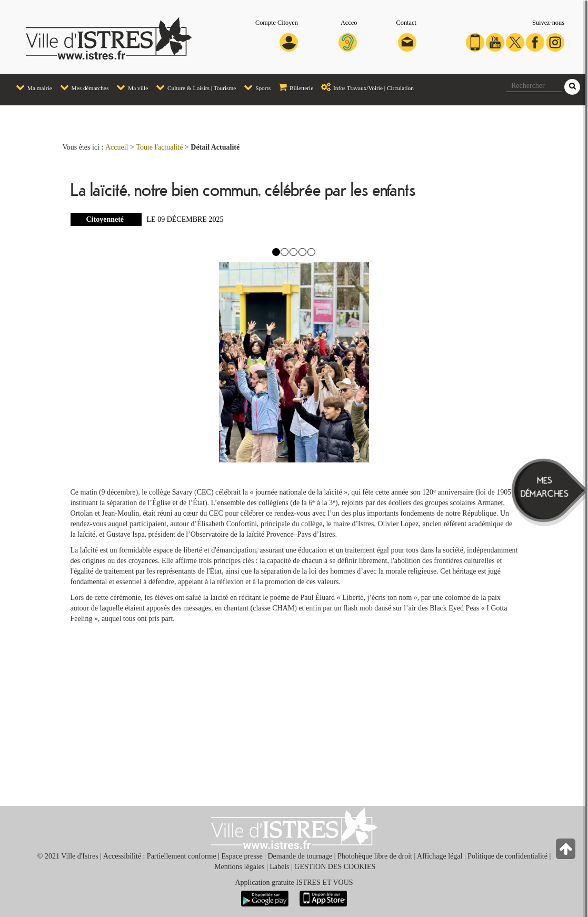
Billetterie (293, 87)
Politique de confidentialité (507, 856)
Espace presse (242, 856)
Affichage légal (440, 856)
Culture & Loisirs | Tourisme (193, 87)
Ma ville (129, 87)
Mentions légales (239, 867)
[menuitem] (30, 88)
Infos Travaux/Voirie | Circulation (365, 87)
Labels (279, 867)
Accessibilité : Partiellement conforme (160, 856)
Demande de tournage (300, 856)
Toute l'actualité (159, 147)
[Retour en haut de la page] (567, 851)
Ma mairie (31, 87)
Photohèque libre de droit (375, 856)
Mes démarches (82, 87)
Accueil (117, 147)
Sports (255, 87)
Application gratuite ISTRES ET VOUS (294, 883)
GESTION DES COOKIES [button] (335, 867)
